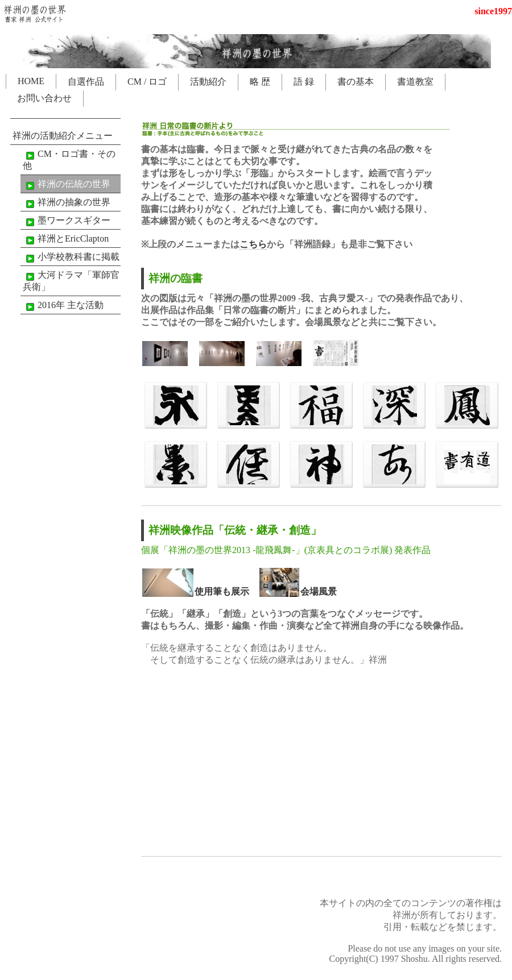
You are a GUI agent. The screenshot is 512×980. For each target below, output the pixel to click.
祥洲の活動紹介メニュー (63, 136)
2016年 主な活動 (63, 306)
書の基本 (356, 82)
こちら (253, 244)
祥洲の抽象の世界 (67, 203)
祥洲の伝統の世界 (67, 185)
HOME (31, 81)
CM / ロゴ (147, 82)
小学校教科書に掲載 (71, 258)
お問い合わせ (44, 98)
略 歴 (260, 82)
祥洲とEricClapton (66, 239)
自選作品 (86, 82)
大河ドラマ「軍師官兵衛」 (71, 281)
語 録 (304, 82)
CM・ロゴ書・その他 (69, 160)
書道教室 (415, 82)
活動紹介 (208, 82)
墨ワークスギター (67, 221)
